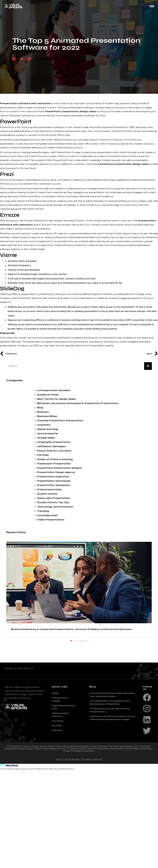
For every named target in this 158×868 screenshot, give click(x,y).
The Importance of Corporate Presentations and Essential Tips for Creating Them (113, 726)
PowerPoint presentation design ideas (71, 111)
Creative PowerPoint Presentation (60, 421)
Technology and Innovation (55, 507)
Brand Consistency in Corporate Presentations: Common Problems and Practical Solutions (42, 588)
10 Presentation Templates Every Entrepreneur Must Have (110, 800)
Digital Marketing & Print (63, 805)
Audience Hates (48, 395)
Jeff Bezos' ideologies (52, 446)
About (55, 791)
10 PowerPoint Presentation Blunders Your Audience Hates (112, 792)
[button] (14, 59)
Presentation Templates (53, 485)
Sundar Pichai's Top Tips (53, 502)
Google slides (46, 438)
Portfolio (43, 455)
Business (43, 412)
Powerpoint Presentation (54, 464)
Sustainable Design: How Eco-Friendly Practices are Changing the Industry (109, 661)
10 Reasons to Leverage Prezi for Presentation (110, 808)
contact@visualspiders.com (30, 770)
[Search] (148, 366)
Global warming (48, 429)
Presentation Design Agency (56, 472)
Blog (40, 408)
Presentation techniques (54, 481)
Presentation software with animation (26, 103)
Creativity (44, 425)
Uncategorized (47, 515)
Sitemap (57, 828)
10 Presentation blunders (54, 390)
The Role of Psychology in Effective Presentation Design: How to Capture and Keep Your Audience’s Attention (42, 659)
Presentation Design (60, 797)
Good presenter (48, 433)
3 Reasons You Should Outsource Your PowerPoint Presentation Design (113, 815)
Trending (43, 511)
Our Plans (58, 818)
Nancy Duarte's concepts (54, 451)
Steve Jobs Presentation (54, 498)
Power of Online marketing (55, 459)
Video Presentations (51, 520)
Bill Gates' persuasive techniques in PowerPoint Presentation (78, 403)
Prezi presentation (50, 489)
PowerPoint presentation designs (59, 468)
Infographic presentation (54, 442)
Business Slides (47, 416)
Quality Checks (47, 494)
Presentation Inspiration (53, 477)
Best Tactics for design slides (56, 399)
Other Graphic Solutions (60, 812)
